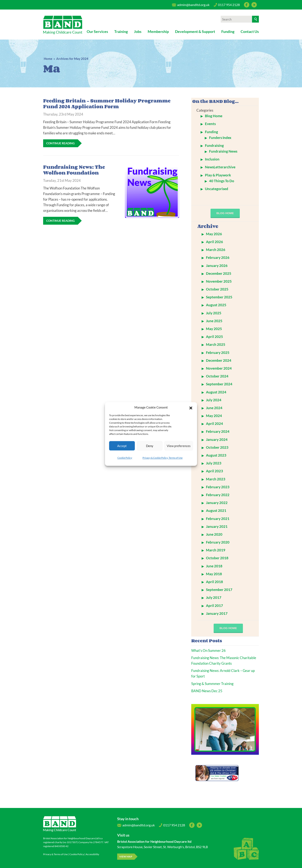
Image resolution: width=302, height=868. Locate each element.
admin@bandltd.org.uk (191, 6)
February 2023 (218, 487)
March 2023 (216, 479)
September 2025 (219, 297)
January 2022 (217, 503)
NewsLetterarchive (220, 167)
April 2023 (214, 471)
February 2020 (218, 542)
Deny (150, 446)
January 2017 (217, 613)
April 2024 (214, 424)
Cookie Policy (125, 458)
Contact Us (250, 31)
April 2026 (214, 242)
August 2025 (216, 305)
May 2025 (214, 329)
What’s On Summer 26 (208, 650)
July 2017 (214, 597)
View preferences (179, 446)
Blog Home (214, 116)
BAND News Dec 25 (207, 691)
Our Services (97, 31)
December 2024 (219, 360)
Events (210, 124)
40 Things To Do (222, 181)
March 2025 (216, 344)
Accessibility (92, 854)
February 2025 (218, 353)
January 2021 (217, 526)
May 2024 (214, 416)
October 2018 (217, 558)
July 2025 (214, 313)
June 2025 (214, 321)
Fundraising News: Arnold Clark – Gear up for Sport (223, 673)
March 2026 (216, 250)
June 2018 (214, 566)
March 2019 (216, 550)
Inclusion (212, 159)
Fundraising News (223, 151)
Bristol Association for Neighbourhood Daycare (63, 25)
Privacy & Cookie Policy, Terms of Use (163, 458)
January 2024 (217, 439)
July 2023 (214, 463)
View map (126, 857)
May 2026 (214, 234)
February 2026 (218, 257)
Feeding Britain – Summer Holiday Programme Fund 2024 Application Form (107, 103)
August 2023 (216, 455)
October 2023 (217, 447)
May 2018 (214, 574)
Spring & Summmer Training (212, 684)
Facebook (247, 5)
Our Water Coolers (219, 776)
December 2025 (219, 273)
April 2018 (214, 582)
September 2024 (219, 384)
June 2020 (214, 534)
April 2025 (214, 337)
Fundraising (214, 145)
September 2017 (219, 590)
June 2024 (214, 408)
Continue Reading (60, 143)
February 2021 (218, 519)
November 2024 (219, 368)
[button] (191, 407)
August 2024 (216, 392)
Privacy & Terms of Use (55, 854)
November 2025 (219, 281)
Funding (228, 31)
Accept (122, 446)
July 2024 (214, 400)
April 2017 (214, 606)
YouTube (254, 5)
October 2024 (217, 376)
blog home (225, 213)
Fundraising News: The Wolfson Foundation (74, 170)
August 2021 (216, 511)
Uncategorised (217, 189)
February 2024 (218, 431)
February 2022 (218, 495)
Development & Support (195, 31)
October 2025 (217, 289)
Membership (158, 31)
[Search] (255, 19)
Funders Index (220, 138)
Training (121, 31)
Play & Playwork (218, 175)
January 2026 (217, 266)
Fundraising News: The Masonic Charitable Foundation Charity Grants (224, 661)
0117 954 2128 (227, 6)
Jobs (138, 31)
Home (48, 59)
